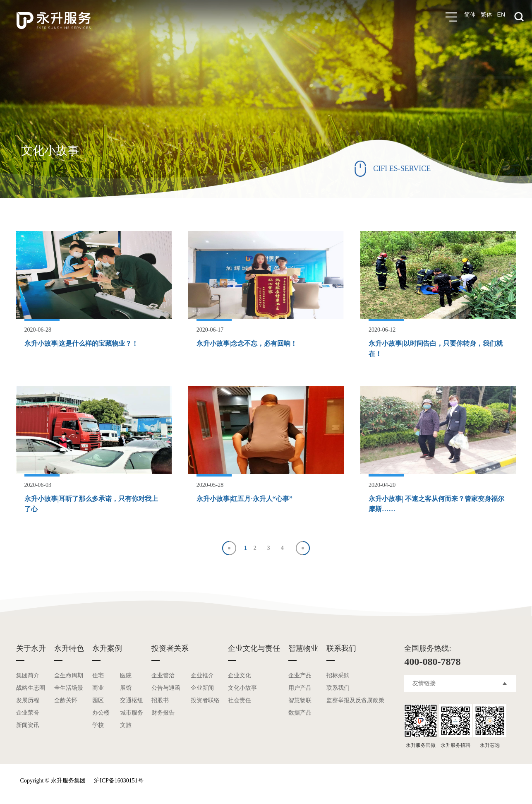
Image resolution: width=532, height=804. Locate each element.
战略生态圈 (31, 686)
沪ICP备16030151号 (119, 779)
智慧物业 (303, 647)
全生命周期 (69, 674)
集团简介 (28, 674)
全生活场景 (69, 686)
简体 (470, 17)
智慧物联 (300, 699)
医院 (126, 674)
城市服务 (132, 711)
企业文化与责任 (254, 647)
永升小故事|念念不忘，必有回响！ (253, 343)
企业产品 (300, 674)
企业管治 (163, 674)
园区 (98, 699)
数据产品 (300, 711)
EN (501, 17)
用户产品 (300, 686)
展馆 (126, 686)
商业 (98, 686)
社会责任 (240, 699)
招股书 (160, 699)
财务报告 (163, 711)
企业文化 (240, 674)
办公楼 (101, 711)
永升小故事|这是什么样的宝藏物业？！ (89, 343)
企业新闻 (202, 686)
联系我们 (341, 647)
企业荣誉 (28, 711)
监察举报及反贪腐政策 (355, 699)
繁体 (486, 17)
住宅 (98, 674)
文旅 (126, 723)
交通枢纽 (132, 699)
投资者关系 (170, 647)
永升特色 (69, 647)
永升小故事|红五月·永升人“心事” (250, 498)
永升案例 (107, 647)
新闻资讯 (28, 723)
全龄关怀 (66, 699)
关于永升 (31, 647)
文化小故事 (242, 686)
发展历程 (28, 699)
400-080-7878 (432, 660)
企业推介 (202, 674)
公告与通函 (166, 686)
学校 (98, 723)
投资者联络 (205, 699)
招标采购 (338, 674)
